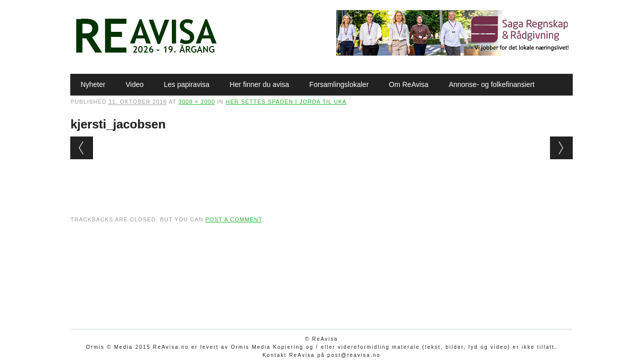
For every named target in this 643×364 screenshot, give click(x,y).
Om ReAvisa (408, 84)
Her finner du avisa (259, 84)
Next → (561, 148)
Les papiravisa (187, 84)
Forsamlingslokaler (339, 84)
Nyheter (93, 84)
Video (134, 84)
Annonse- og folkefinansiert (492, 84)
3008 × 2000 (197, 102)
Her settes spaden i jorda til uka (286, 102)
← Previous (82, 148)
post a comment (234, 219)
